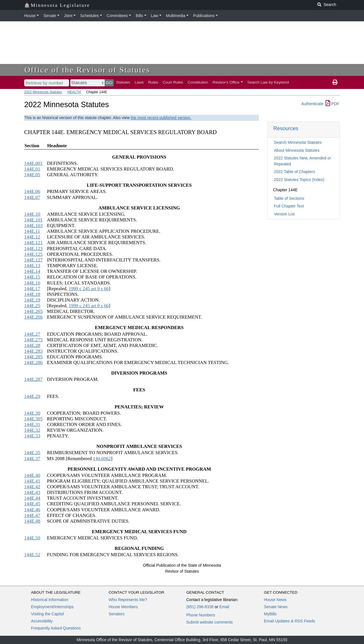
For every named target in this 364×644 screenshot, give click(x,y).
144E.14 (32, 271)
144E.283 (33, 351)
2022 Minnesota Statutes (43, 92)
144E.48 (32, 521)
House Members (123, 607)
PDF (332, 104)
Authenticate (312, 104)
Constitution (198, 82)
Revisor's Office (226, 82)
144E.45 (32, 504)
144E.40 (32, 475)
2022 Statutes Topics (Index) (299, 180)
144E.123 (33, 249)
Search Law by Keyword (268, 82)
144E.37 (32, 459)
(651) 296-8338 (200, 607)
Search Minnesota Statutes (298, 142)
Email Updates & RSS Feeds (289, 621)
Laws (139, 82)
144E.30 (32, 413)
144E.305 (33, 419)
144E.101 (33, 220)
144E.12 (32, 237)
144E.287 (33, 379)
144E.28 (32, 345)
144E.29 (32, 396)
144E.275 (33, 340)
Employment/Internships (52, 607)
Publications (204, 16)
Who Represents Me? (128, 600)
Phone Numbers (201, 615)
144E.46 (32, 510)
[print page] (335, 82)
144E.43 (32, 492)
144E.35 (32, 453)
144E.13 (32, 266)
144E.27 (32, 334)
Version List (284, 214)
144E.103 (33, 226)
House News (275, 600)
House (30, 16)
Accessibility (42, 621)
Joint (68, 16)
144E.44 (32, 498)
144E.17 (32, 289)
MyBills (270, 614)
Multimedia (176, 16)
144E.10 (32, 214)
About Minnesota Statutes (297, 150)
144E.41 (32, 481)
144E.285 (33, 357)
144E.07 (32, 197)
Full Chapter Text (289, 206)
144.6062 (102, 459)
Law (155, 16)
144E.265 (33, 311)
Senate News (276, 607)
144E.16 (32, 283)
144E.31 (32, 424)
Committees (117, 16)
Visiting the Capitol (47, 614)
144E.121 (33, 243)
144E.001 (33, 163)
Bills (139, 16)
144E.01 (32, 169)
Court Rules (173, 82)
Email (224, 607)
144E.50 (32, 538)
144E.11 (32, 231)
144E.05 (32, 175)
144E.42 (32, 487)
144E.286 (33, 362)
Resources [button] (286, 128)
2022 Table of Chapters (294, 172)
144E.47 (32, 515)
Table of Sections (289, 198)
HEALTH (74, 92)
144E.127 (33, 260)
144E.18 (32, 294)
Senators (117, 614)
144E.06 (32, 191)
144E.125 (33, 254)
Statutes (123, 82)
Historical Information (50, 600)
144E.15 (32, 277)
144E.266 (33, 317)
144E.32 (32, 430)
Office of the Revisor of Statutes (87, 70)
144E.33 (32, 436)
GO (109, 83)
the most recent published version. (161, 118)
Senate (50, 16)
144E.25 (32, 306)
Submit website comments (209, 622)
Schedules (89, 16)
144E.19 (32, 300)
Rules (153, 82)
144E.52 (32, 555)
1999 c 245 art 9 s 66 (89, 289)
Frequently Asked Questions (56, 628)
